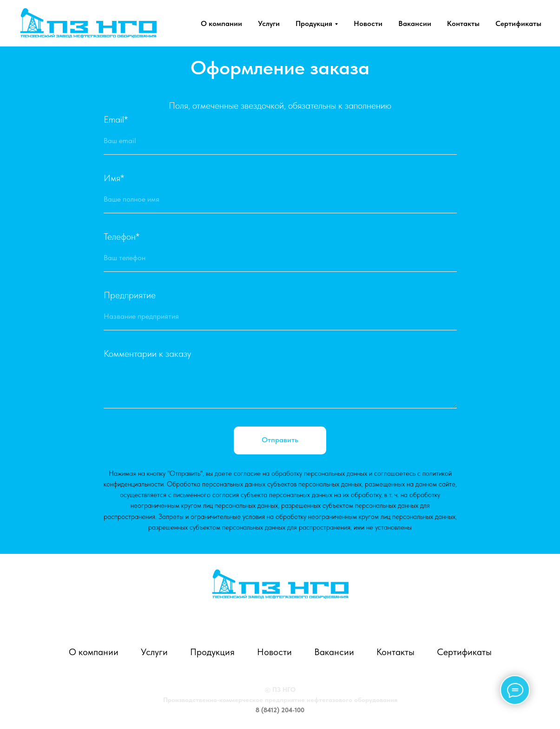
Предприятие (130, 295)
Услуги (269, 23)
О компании (221, 23)
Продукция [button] (314, 23)
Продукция (212, 652)
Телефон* (122, 236)
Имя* (114, 178)
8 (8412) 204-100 (280, 710)
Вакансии (415, 23)
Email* (116, 119)
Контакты (463, 23)
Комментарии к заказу (147, 354)
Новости (368, 23)
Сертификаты (518, 23)
